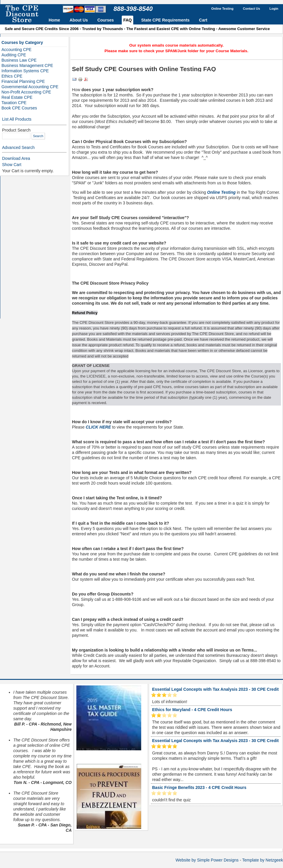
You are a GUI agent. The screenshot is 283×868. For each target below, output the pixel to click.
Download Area (16, 158)
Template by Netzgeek (263, 860)
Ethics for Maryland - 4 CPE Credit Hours (192, 710)
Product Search (16, 130)
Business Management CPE (27, 65)
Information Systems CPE (25, 71)
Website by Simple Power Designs (207, 860)
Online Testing (222, 192)
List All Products (17, 119)
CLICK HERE (98, 427)
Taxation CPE (14, 103)
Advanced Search (18, 147)
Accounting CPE (17, 50)
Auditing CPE (14, 55)
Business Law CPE (19, 60)
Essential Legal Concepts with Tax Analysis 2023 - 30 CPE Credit (215, 689)
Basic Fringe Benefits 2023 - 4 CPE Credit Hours (199, 787)
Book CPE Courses (19, 108)
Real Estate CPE (17, 97)
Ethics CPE (12, 76)
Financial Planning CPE (23, 81)
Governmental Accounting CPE (30, 87)
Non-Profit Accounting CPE (26, 92)
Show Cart (12, 165)
